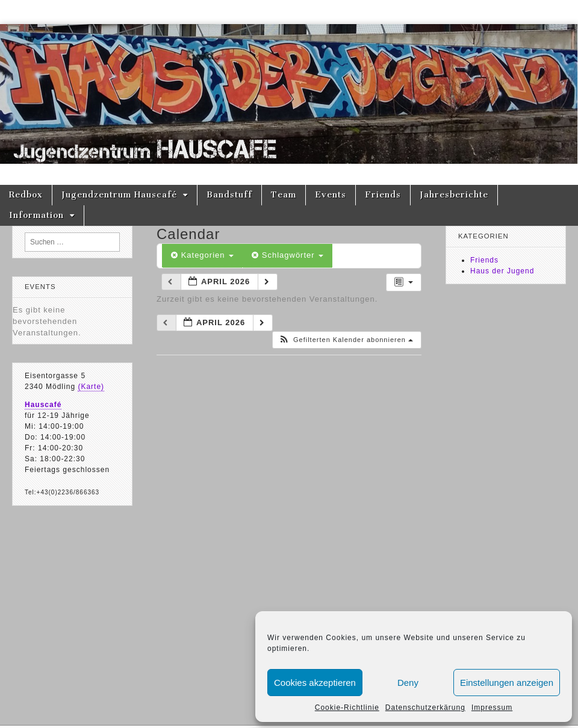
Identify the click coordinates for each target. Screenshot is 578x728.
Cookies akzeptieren (315, 683)
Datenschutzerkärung (425, 708)
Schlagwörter (287, 255)
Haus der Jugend (502, 271)
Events (331, 195)
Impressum (492, 708)
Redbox (26, 195)
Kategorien (202, 255)
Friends (383, 195)
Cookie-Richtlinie (347, 708)
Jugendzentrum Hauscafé (119, 195)
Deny (408, 683)
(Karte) (91, 387)
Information (36, 215)
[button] (346, 340)
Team (284, 195)
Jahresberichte (454, 195)
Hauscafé (43, 405)
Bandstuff (229, 195)
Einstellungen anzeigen (507, 683)
